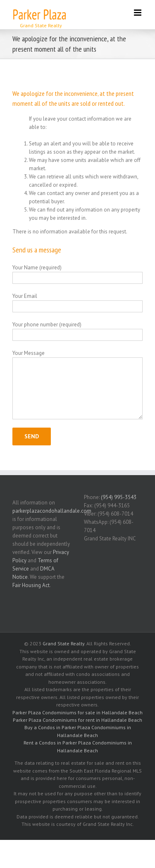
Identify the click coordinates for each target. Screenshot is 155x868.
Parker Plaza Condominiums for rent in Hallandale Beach (77, 720)
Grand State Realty (63, 643)
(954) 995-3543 (119, 497)
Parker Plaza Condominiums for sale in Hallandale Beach (77, 712)
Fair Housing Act (31, 585)
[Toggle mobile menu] (138, 13)
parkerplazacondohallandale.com (52, 511)
